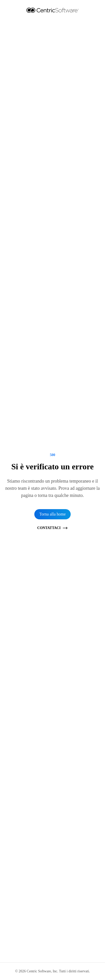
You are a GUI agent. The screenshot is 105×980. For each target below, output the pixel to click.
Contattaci (53, 528)
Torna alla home (53, 514)
